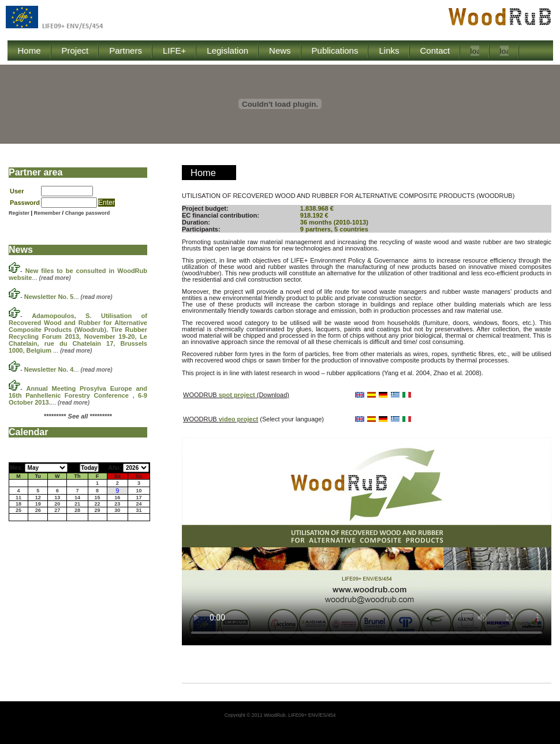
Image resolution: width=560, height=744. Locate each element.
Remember (48, 213)
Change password (88, 213)
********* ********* (78, 416)
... (68, 297)
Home (203, 173)
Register (19, 213)
